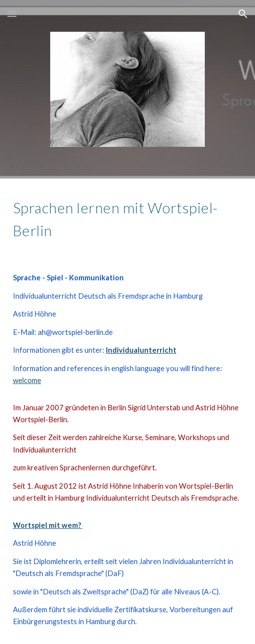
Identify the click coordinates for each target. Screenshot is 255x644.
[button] (12, 14)
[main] (128, 218)
